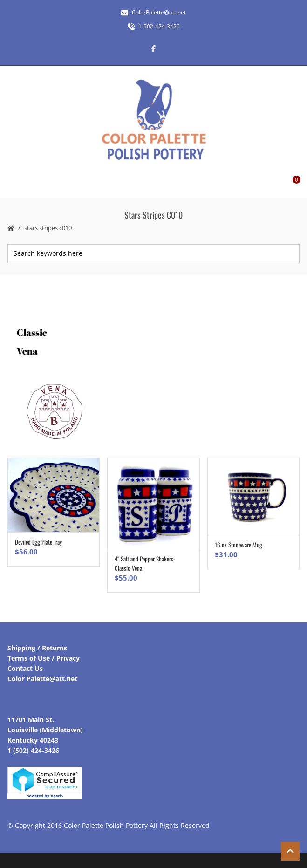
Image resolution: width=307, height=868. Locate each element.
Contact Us (25, 668)
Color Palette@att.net (42, 679)
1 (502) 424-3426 (33, 750)
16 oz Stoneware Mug (239, 545)
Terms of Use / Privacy (44, 658)
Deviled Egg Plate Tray (38, 542)
